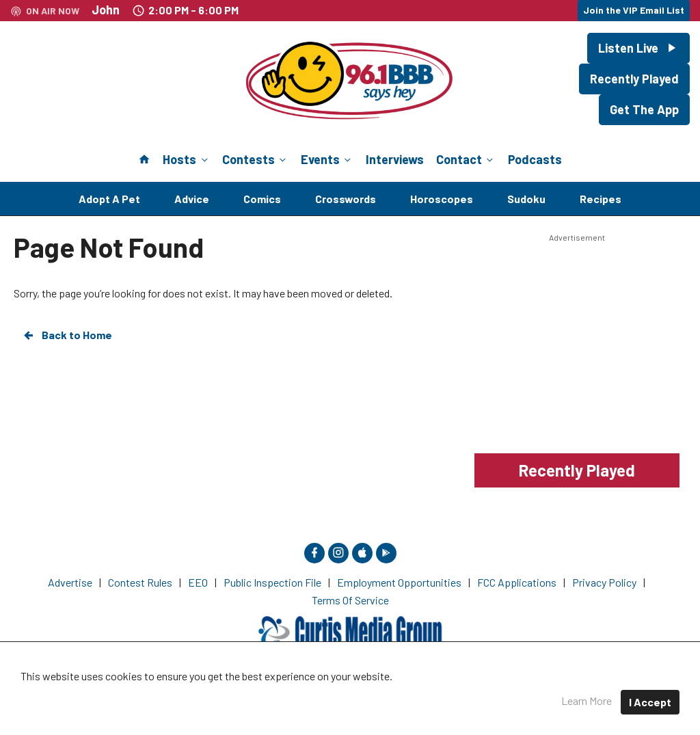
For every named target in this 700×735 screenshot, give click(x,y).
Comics (262, 199)
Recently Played (634, 79)
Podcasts (535, 159)
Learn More (587, 700)
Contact (466, 159)
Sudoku (526, 199)
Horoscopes (442, 199)
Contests (255, 159)
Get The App (644, 109)
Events (327, 159)
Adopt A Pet (109, 199)
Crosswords (346, 199)
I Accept (650, 702)
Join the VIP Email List (634, 10)
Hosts (186, 159)
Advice (192, 199)
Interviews (395, 159)
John (106, 10)
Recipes (601, 199)
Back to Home (67, 335)
